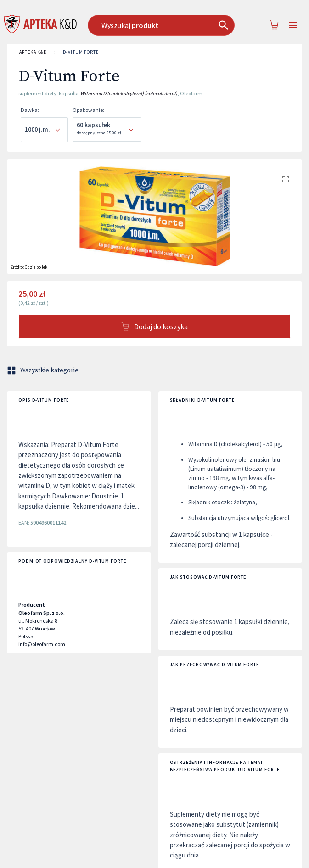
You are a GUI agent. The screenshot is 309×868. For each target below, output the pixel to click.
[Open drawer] (293, 25)
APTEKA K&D (33, 52)
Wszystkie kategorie (44, 370)
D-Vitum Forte (81, 52)
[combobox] (161, 25)
